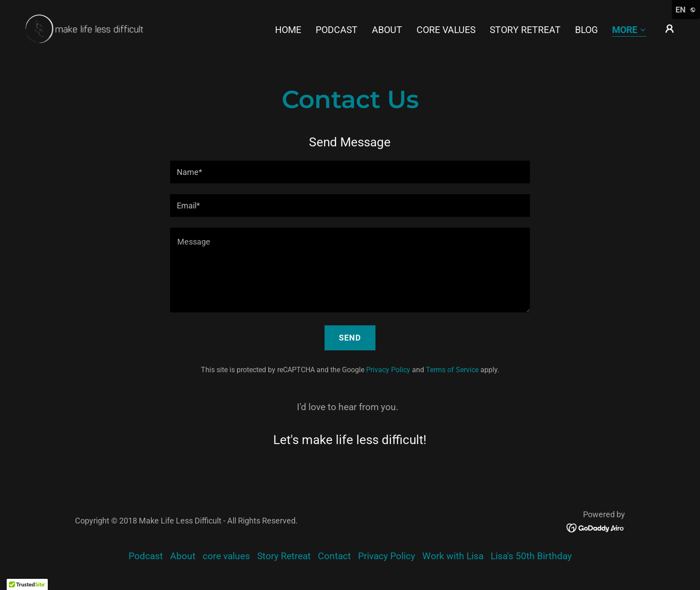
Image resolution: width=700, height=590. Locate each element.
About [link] (387, 30)
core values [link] (446, 30)
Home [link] (288, 30)
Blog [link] (586, 30)
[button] (629, 31)
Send (350, 338)
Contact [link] (334, 556)
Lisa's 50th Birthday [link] (531, 556)
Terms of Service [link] (452, 370)
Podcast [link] (337, 30)
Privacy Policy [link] (388, 370)
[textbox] (350, 172)
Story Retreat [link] (525, 30)
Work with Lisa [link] (453, 556)
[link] (83, 28)
